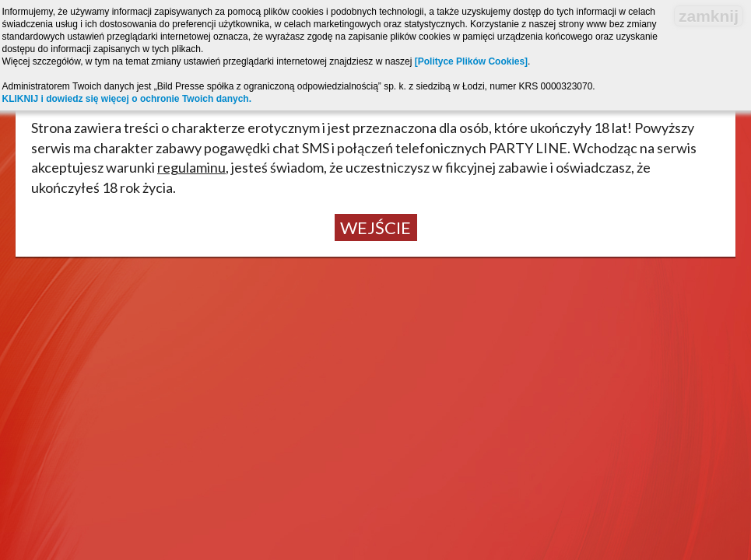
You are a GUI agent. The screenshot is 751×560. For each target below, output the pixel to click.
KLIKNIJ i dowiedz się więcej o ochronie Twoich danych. (127, 99)
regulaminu (191, 167)
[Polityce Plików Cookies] (471, 61)
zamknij (709, 16)
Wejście (375, 227)
